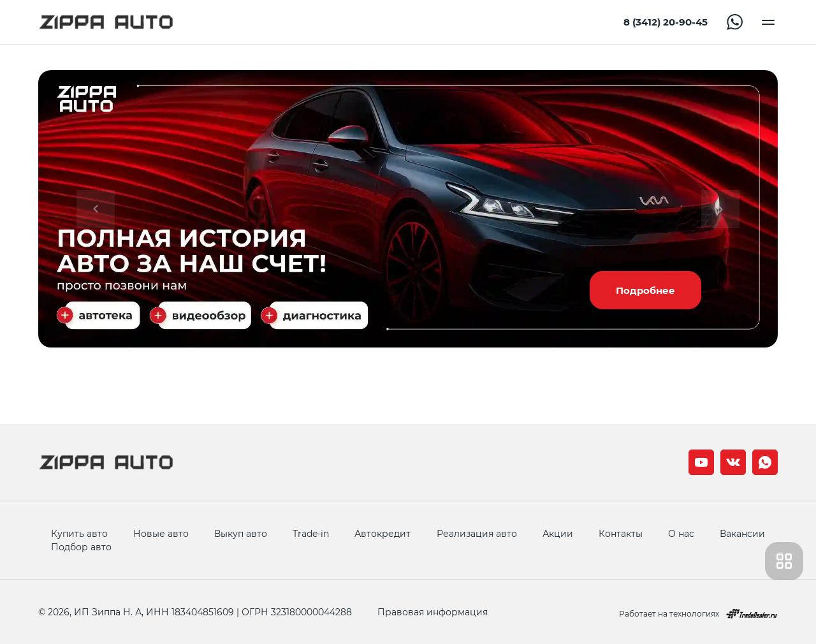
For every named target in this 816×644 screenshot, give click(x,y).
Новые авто (161, 533)
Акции (558, 533)
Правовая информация (433, 612)
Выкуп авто (241, 533)
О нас (681, 533)
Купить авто (79, 533)
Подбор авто (81, 547)
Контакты (621, 533)
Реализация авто (477, 533)
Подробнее (645, 290)
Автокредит (382, 533)
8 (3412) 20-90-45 (666, 22)
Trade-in (311, 533)
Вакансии (742, 533)
